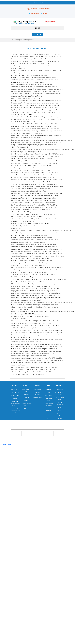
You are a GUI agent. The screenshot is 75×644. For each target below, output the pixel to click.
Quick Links (60, 413)
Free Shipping (35, 14)
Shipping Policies (37, 397)
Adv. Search (60, 416)
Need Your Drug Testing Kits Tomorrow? (40, 9)
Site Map (60, 419)
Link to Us (26, 406)
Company (26, 385)
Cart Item (37, 34)
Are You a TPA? (49, 413)
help (49, 385)
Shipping (37, 385)
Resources (60, 385)
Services (15, 402)
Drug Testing (15, 392)
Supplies (15, 398)
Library (60, 410)
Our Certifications (26, 403)
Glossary (60, 407)
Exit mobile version (6, 445)
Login (34, 16)
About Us (26, 394)
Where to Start (49, 395)
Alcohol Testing (15, 390)
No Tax (45, 14)
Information (60, 390)
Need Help (49, 390)
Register (40, 16)
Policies (26, 400)
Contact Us (26, 397)
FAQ (49, 392)
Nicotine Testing (15, 395)
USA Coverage (26, 409)
